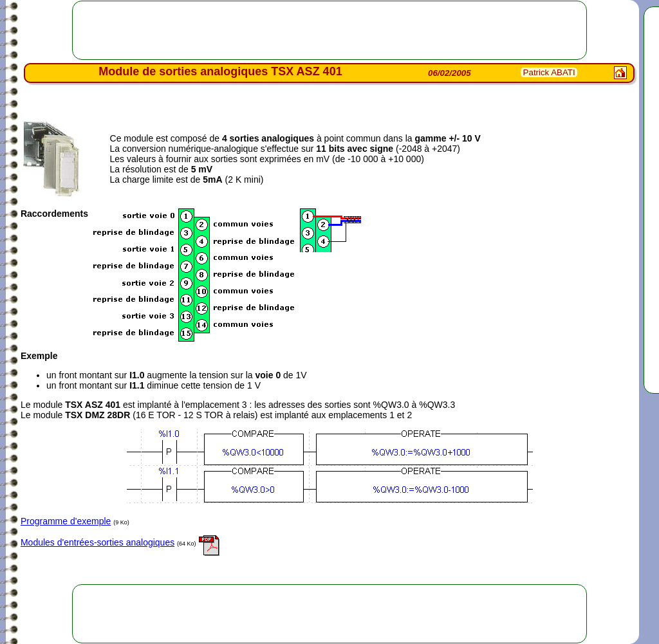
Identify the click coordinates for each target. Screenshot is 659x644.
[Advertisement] (329, 30)
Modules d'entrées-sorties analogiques (97, 542)
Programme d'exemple (66, 521)
